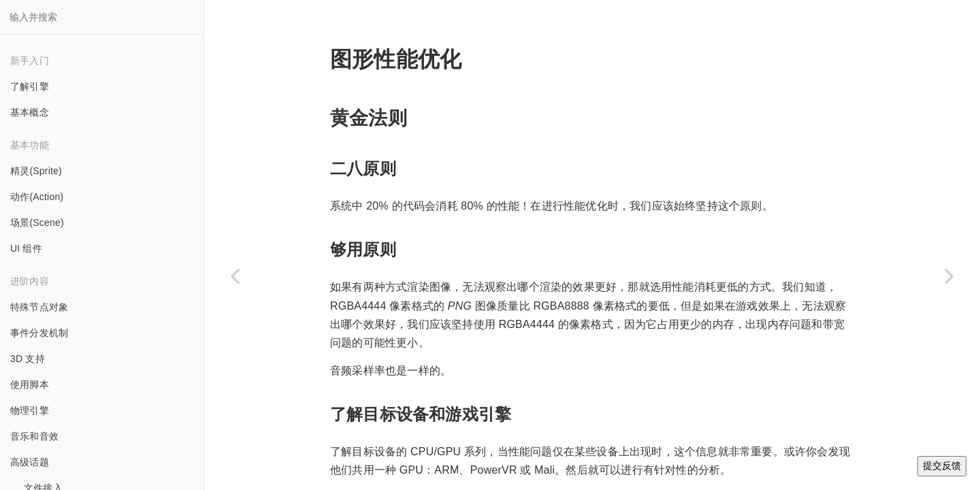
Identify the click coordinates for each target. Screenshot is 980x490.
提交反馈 (942, 465)
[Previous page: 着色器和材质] (235, 276)
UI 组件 (26, 248)
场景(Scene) (37, 223)
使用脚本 (30, 385)
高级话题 (30, 462)
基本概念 (30, 112)
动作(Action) (37, 197)
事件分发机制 (39, 333)
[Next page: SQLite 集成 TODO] (949, 276)
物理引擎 (30, 410)
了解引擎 (30, 86)
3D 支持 (28, 359)
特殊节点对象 (39, 307)
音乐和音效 (34, 436)
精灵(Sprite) (36, 171)
